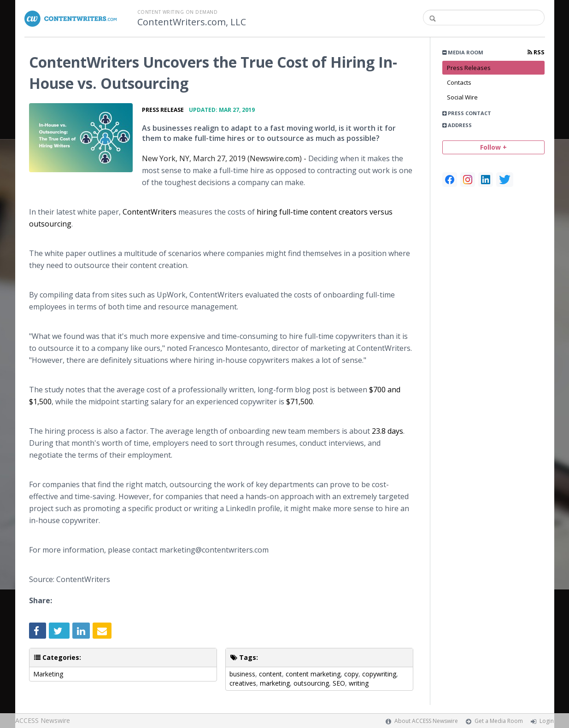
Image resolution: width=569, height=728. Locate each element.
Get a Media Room (499, 721)
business (242, 674)
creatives (243, 683)
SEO (339, 683)
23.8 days (387, 431)
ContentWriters (150, 212)
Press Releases (469, 68)
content (270, 674)
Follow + (493, 147)
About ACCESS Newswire (426, 721)
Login (547, 721)
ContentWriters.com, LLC (192, 22)
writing (359, 683)
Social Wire (462, 97)
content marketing (313, 674)
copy (351, 674)
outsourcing (311, 683)
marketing (275, 683)
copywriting (379, 674)
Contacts (459, 82)
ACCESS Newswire (43, 720)
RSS (536, 52)
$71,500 (299, 402)
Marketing (48, 674)
